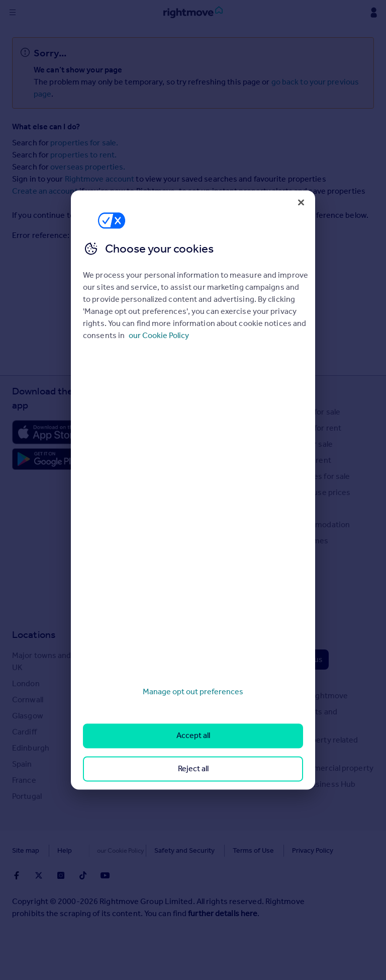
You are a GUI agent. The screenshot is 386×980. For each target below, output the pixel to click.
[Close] (301, 202)
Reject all (193, 768)
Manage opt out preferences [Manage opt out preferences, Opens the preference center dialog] (193, 691)
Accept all (193, 736)
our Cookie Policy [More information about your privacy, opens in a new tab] (159, 335)
